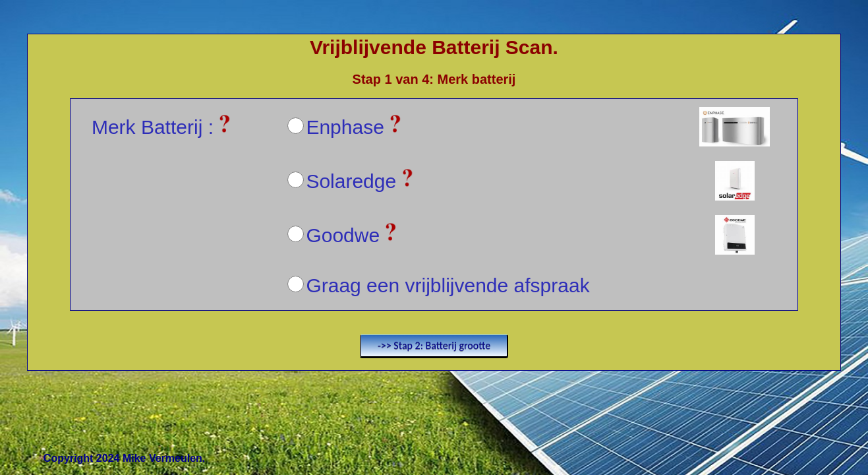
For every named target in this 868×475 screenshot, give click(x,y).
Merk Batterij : (161, 127)
